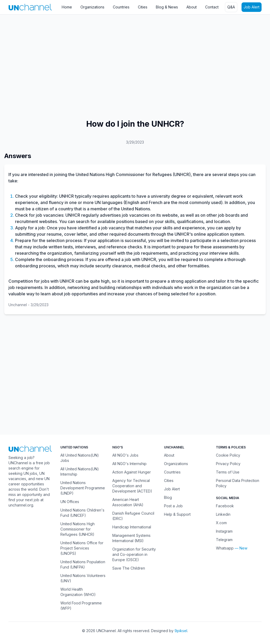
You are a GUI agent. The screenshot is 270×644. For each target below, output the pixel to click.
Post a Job (173, 506)
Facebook (225, 506)
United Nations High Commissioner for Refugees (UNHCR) (78, 529)
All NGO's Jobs (125, 455)
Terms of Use (228, 472)
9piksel (181, 631)
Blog (168, 497)
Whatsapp (225, 548)
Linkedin (223, 514)
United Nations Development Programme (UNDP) (83, 488)
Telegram (224, 540)
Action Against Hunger (132, 472)
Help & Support (177, 514)
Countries (121, 7)
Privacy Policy (228, 464)
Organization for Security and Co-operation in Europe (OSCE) (134, 554)
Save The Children (129, 568)
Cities (143, 7)
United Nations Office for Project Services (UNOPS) (82, 548)
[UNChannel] (30, 7)
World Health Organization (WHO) (78, 592)
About (192, 7)
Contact (212, 7)
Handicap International (132, 527)
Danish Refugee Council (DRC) (133, 516)
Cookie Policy (228, 455)
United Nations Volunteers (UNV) (83, 578)
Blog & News (167, 7)
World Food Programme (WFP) (81, 606)
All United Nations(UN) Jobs (80, 458)
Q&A (231, 7)
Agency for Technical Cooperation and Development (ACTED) (132, 486)
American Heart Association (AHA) (128, 502)
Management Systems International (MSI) (131, 538)
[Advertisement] (135, 57)
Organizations (92, 7)
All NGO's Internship (129, 464)
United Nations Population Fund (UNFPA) (83, 564)
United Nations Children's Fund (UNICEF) (82, 513)
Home (67, 7)
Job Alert (252, 7)
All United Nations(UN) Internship (80, 472)
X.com (221, 523)
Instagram (224, 531)
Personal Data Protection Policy (238, 483)
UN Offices (70, 502)
